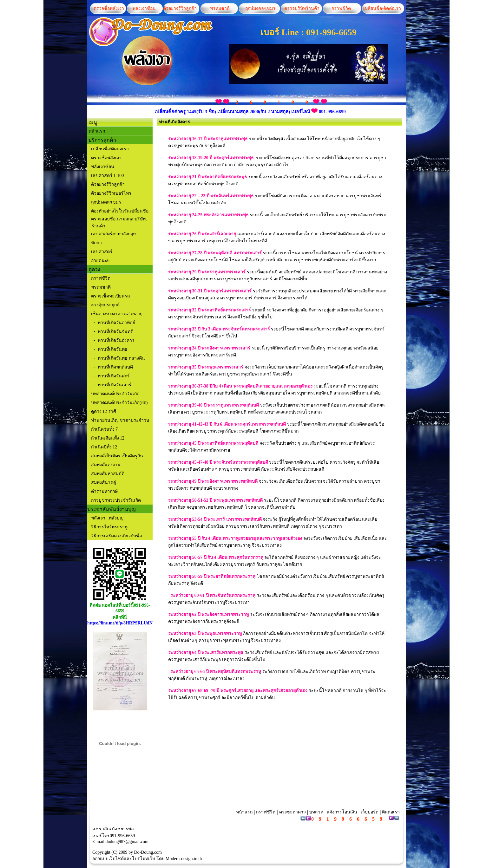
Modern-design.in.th (184, 859)
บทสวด (316, 812)
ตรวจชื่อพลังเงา (109, 8)
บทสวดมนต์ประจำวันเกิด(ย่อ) (119, 403)
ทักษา (96, 243)
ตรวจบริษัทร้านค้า (302, 8)
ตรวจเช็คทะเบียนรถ (110, 296)
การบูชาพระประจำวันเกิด (115, 500)
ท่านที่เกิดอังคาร (174, 122)
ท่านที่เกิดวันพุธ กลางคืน (121, 358)
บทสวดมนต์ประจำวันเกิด (115, 394)
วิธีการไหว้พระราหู (109, 527)
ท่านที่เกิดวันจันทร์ (115, 332)
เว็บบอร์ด (370, 812)
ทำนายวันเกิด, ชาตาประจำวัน (120, 420)
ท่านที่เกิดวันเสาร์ (115, 385)
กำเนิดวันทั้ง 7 (104, 429)
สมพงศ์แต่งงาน (105, 465)
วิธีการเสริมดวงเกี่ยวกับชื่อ (116, 536)
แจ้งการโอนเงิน (342, 812)
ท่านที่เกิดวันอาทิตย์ (116, 323)
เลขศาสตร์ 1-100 (107, 176)
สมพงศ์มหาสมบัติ (107, 474)
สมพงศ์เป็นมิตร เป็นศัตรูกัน (116, 456)
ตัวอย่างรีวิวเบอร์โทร (111, 193)
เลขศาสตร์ (102, 252)
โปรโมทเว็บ (144, 859)
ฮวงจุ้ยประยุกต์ (105, 305)
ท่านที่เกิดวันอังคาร (116, 340)
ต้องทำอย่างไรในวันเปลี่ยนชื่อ (119, 211)
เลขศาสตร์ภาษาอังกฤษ (113, 234)
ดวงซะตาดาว (293, 812)
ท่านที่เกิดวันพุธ (113, 349)
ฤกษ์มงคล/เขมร (260, 8)
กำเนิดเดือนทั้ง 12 (107, 438)
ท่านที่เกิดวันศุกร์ (114, 376)
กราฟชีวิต (341, 8)
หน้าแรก (97, 131)
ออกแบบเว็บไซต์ (108, 859)
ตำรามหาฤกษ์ (104, 491)
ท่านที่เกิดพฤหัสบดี (115, 367)
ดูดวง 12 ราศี (103, 411)
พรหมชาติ (220, 8)
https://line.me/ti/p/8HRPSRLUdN (120, 623)
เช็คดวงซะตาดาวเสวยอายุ (117, 314)
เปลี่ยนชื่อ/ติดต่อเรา (381, 8)
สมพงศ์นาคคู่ (103, 483)
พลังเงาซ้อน (144, 8)
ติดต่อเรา (391, 812)
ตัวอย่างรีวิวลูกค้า (180, 8)
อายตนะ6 (100, 261)
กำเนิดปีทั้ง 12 (103, 447)
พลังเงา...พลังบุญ (107, 518)
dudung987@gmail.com (127, 842)
